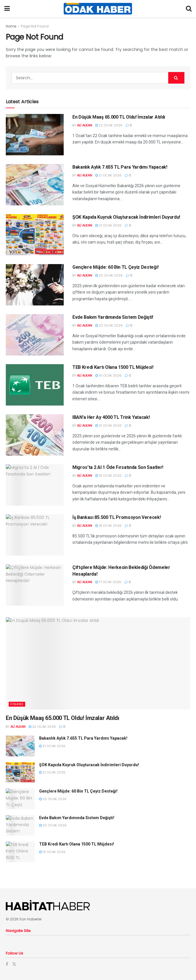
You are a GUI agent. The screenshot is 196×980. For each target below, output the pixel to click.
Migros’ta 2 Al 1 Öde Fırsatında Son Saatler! (118, 467)
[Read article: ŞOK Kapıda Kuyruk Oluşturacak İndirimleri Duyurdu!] (35, 235)
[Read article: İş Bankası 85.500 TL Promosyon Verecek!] (35, 535)
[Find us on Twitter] (14, 964)
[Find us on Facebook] (7, 964)
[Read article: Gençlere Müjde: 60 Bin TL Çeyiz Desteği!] (35, 285)
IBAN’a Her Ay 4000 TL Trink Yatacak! (111, 417)
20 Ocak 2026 (109, 275)
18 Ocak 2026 (108, 476)
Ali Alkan (85, 125)
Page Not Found (35, 26)
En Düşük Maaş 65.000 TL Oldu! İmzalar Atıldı (119, 117)
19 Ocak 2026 (108, 375)
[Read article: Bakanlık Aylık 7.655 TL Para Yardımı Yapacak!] (35, 185)
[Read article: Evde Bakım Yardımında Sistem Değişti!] (35, 335)
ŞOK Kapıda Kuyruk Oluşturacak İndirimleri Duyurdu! (126, 217)
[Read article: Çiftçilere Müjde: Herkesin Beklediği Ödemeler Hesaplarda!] (35, 585)
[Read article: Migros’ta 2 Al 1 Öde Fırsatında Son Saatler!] (35, 485)
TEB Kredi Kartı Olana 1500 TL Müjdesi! (113, 367)
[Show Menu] (7, 9)
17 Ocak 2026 (108, 582)
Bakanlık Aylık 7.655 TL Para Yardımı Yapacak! (120, 167)
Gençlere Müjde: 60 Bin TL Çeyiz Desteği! (115, 267)
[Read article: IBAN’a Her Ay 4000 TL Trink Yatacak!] (35, 435)
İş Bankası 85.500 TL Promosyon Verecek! (117, 517)
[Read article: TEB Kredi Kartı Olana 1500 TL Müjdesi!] (35, 385)
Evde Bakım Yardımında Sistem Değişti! (113, 317)
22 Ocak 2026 (109, 125)
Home (11, 26)
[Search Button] (189, 9)
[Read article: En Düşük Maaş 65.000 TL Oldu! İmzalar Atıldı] (35, 135)
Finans (17, 704)
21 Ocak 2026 (108, 175)
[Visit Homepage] (98, 9)
